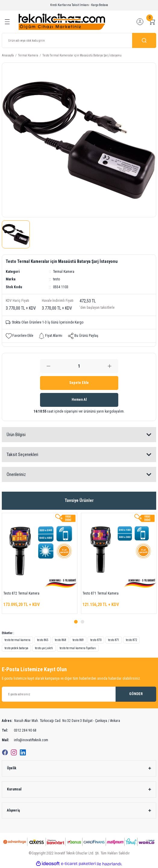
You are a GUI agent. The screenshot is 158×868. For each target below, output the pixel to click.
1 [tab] (76, 622)
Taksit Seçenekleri (22, 455)
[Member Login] (140, 22)
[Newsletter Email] (79, 694)
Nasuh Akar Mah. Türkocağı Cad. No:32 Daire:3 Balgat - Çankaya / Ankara (61, 721)
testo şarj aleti (44, 648)
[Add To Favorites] (19, 336)
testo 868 (60, 640)
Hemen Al (79, 400)
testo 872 (131, 640)
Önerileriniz (16, 474)
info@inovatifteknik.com (25, 740)
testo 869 (78, 640)
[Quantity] (79, 366)
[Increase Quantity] (110, 366)
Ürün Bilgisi (16, 435)
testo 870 (96, 640)
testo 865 (43, 640)
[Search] (79, 40)
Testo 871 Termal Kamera (101, 593)
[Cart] (152, 22)
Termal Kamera (64, 272)
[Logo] (62, 22)
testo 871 (114, 640)
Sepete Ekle (79, 383)
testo (56, 279)
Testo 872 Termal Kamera (21, 593)
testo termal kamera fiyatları (78, 648)
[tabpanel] (40, 563)
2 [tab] (82, 622)
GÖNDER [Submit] (136, 694)
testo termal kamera (17, 640)
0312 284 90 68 (19, 731)
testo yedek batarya (16, 648)
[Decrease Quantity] (49, 366)
